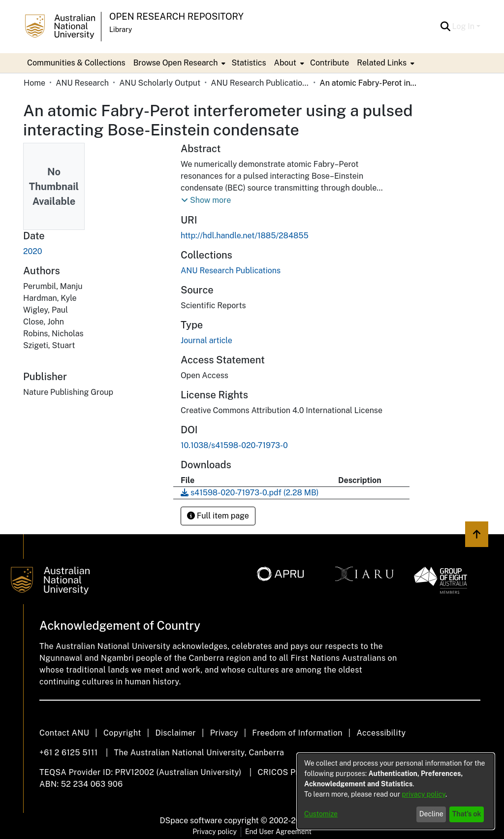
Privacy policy (215, 832)
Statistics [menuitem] (249, 63)
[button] (446, 27)
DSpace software (191, 821)
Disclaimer (175, 733)
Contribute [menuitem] (330, 63)
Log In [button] (464, 26)
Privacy (224, 733)
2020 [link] (33, 251)
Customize (321, 814)
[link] (231, 271)
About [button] (285, 63)
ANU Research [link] (82, 83)
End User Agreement (278, 832)
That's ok (467, 814)
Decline (431, 814)
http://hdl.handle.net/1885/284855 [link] (245, 236)
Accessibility (381, 733)
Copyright (122, 733)
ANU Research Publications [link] (260, 83)
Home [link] (34, 83)
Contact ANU (64, 733)
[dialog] (396, 791)
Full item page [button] (218, 516)
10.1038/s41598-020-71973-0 (234, 445)
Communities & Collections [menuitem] (76, 63)
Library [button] (121, 30)
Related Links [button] (382, 63)
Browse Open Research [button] (176, 63)
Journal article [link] (206, 340)
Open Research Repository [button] (176, 16)
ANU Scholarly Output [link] (160, 83)
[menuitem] (179, 63)
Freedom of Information (297, 733)
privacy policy (424, 794)
